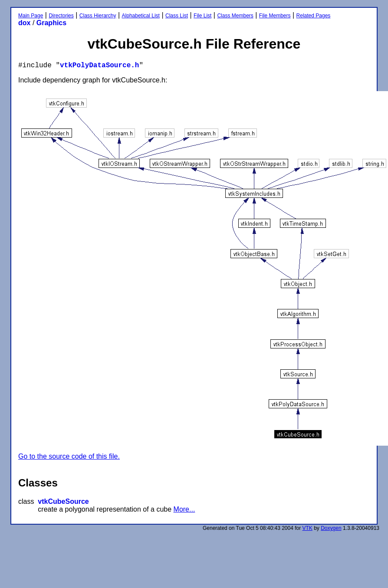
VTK (307, 528)
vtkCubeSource (63, 501)
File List (202, 16)
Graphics (51, 23)
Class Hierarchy (98, 16)
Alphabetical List (141, 16)
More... (184, 509)
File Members (275, 16)
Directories (61, 16)
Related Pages (314, 16)
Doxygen (331, 528)
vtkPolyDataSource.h (99, 66)
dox (24, 23)
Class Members (235, 16)
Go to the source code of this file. (69, 456)
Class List (177, 16)
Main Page (31, 16)
